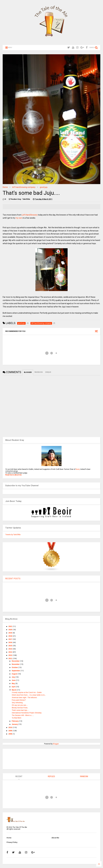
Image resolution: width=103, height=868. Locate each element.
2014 (11, 649)
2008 (11, 734)
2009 (11, 731)
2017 (11, 639)
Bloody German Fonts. (20, 708)
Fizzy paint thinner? (19, 700)
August (15, 674)
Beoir (78, 469)
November (16, 664)
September (16, 671)
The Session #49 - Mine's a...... (23, 715)
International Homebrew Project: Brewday (27, 713)
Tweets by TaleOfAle (13, 535)
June (14, 680)
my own (19, 218)
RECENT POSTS (13, 579)
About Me (55, 838)
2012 (11, 655)
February (15, 721)
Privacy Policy (12, 842)
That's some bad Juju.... (20, 710)
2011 (11, 659)
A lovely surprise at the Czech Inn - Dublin (27, 692)
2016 (11, 642)
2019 (11, 633)
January (15, 724)
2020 (11, 630)
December (16, 661)
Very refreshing (17, 703)
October (15, 667)
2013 (11, 652)
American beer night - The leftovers (24, 698)
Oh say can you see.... (20, 705)
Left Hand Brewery (30, 215)
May (14, 684)
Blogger (56, 744)
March (14, 690)
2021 (11, 626)
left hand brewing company (24, 187)
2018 (11, 636)
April (14, 687)
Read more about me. (14, 475)
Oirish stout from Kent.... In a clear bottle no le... (29, 695)
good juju (44, 187)
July (14, 677)
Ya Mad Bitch (16, 718)
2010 (11, 727)
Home (5, 187)
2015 (11, 646)
